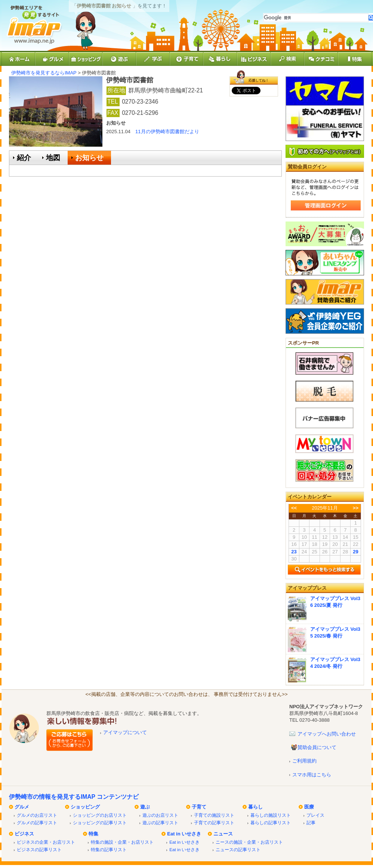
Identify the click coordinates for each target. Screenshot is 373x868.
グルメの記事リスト (37, 823)
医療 (309, 807)
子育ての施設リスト (214, 815)
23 (294, 552)
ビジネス (24, 834)
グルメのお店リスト (37, 815)
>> (356, 508)
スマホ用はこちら (312, 775)
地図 (53, 158)
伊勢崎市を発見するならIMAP (44, 73)
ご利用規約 (304, 761)
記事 (311, 823)
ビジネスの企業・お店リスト (46, 842)
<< (294, 508)
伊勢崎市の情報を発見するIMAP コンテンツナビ (74, 797)
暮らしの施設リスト (271, 815)
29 (355, 552)
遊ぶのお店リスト (160, 815)
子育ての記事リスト (214, 823)
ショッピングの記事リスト (100, 823)
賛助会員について (317, 747)
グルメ (22, 807)
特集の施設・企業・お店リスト (122, 842)
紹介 (24, 158)
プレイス (315, 815)
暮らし (255, 807)
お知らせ (89, 158)
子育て (199, 807)
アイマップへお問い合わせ (327, 734)
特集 (93, 834)
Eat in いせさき (184, 834)
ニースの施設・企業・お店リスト (249, 842)
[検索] (316, 18)
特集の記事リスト (109, 849)
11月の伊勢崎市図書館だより (167, 132)
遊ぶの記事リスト (160, 823)
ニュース (223, 834)
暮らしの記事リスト (271, 823)
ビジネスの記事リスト (39, 849)
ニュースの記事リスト (238, 849)
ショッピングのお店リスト (100, 815)
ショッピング (85, 807)
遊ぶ (145, 807)
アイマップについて (125, 732)
